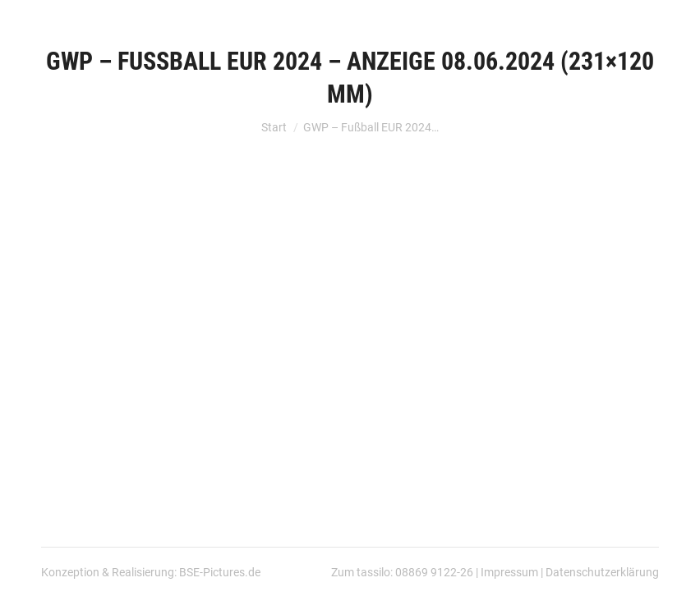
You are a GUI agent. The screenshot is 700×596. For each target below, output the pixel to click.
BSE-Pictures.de (220, 572)
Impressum (509, 572)
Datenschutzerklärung (602, 572)
